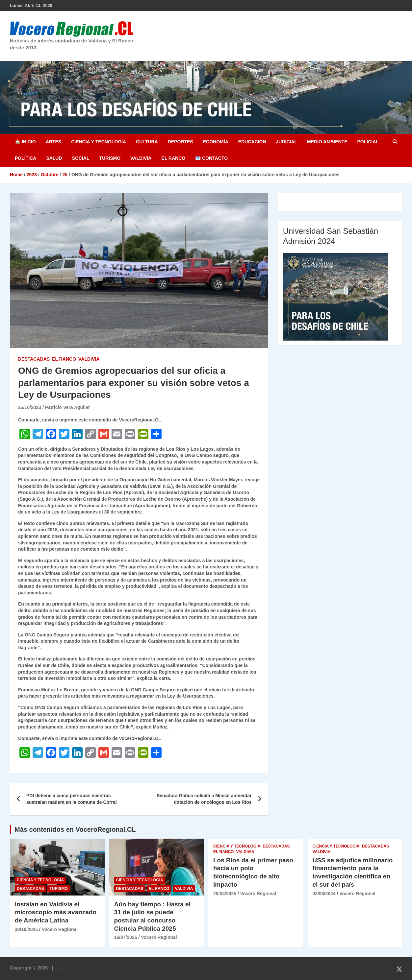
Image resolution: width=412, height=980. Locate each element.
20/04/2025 (225, 894)
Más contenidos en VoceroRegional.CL (75, 829)
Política (26, 158)
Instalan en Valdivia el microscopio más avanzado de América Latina (56, 912)
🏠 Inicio (25, 142)
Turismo (110, 158)
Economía (216, 142)
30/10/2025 (26, 929)
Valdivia (141, 158)
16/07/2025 (126, 937)
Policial (368, 142)
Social (81, 158)
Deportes (180, 142)
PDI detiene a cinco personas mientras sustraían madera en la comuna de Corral (72, 799)
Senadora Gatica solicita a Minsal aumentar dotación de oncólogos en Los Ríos (204, 799)
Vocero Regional (60, 929)
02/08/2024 (324, 894)
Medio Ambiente (327, 142)
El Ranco (173, 158)
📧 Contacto (211, 158)
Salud (54, 158)
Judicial (287, 142)
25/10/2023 (30, 407)
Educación (252, 142)
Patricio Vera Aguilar (67, 407)
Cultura (147, 142)
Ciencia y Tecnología (99, 142)
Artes (53, 142)
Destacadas (34, 359)
